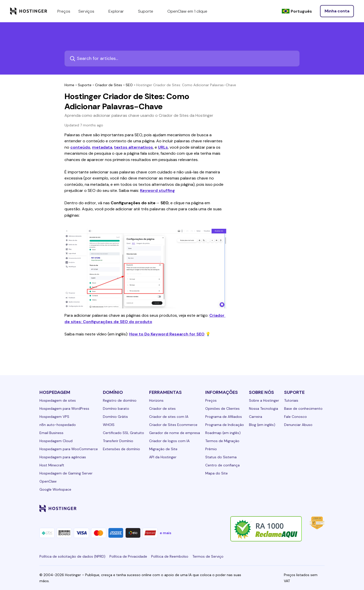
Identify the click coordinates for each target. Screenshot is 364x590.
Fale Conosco (295, 417)
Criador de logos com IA (169, 441)
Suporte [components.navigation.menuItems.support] (149, 11)
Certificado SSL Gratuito (123, 433)
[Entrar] (337, 11)
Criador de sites (162, 409)
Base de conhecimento (303, 409)
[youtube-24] (301, 508)
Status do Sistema (221, 457)
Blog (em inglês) (262, 425)
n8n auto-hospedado (58, 425)
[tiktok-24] (322, 508)
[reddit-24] (311, 508)
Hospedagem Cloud (56, 441)
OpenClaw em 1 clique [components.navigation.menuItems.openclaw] (187, 11)
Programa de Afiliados (224, 417)
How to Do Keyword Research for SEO (167, 334)
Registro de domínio (120, 400)
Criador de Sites (109, 85)
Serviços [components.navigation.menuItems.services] (89, 11)
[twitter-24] (291, 508)
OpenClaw (48, 481)
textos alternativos (133, 147)
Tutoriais (291, 400)
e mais (166, 533)
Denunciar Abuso (298, 425)
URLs (163, 147)
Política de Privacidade (128, 556)
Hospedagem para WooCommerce (69, 449)
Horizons (156, 400)
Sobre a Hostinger (264, 400)
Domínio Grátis (115, 417)
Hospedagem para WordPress (64, 409)
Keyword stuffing (157, 190)
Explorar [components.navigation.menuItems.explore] (119, 11)
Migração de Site (163, 449)
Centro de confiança (222, 465)
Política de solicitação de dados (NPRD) (72, 556)
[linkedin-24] (261, 508)
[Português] (297, 11)
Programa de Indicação (225, 425)
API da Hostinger (163, 457)
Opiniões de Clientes (222, 409)
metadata (102, 147)
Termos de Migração (222, 441)
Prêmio (211, 449)
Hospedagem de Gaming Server (66, 473)
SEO (129, 85)
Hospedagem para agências (63, 457)
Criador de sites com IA (169, 417)
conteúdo (80, 147)
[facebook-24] (271, 508)
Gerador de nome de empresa (175, 433)
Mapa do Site (217, 473)
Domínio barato (116, 409)
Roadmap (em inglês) (223, 433)
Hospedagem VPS (54, 417)
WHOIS (109, 425)
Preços (211, 400)
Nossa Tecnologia (264, 409)
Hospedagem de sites (58, 400)
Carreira (256, 417)
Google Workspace (55, 489)
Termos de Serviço (208, 556)
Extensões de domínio (121, 449)
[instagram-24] (281, 508)
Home (69, 85)
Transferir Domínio (118, 441)
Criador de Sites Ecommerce (173, 425)
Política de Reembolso (170, 556)
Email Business (51, 433)
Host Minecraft (52, 465)
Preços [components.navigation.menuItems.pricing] (64, 11)
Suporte (85, 85)
